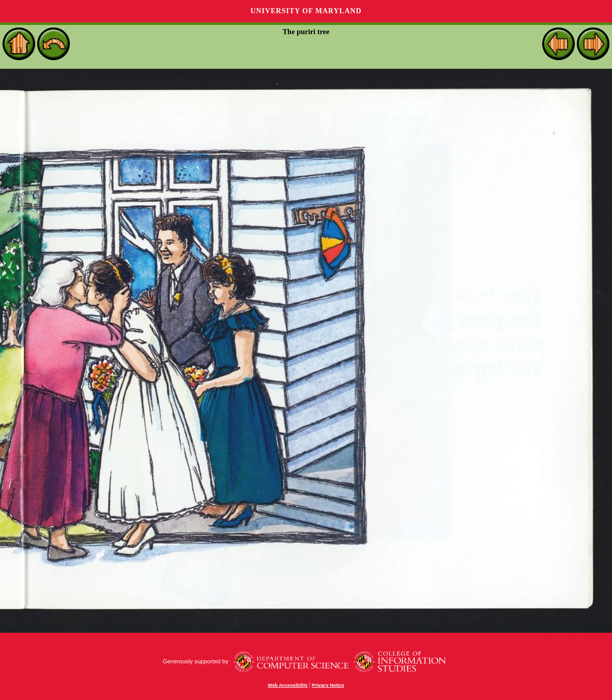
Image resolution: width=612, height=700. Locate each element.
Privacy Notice (328, 685)
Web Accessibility (288, 685)
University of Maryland (306, 11)
